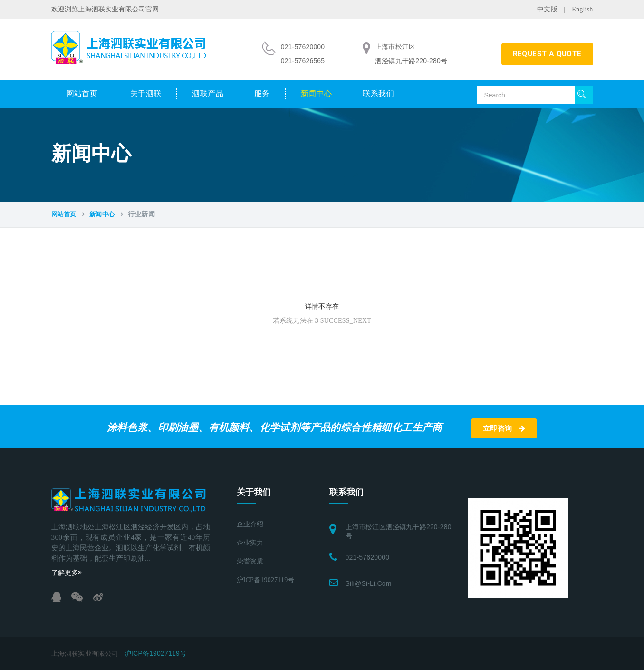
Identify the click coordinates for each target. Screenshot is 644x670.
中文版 (547, 9)
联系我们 (378, 93)
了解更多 (67, 573)
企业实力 (250, 543)
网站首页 (82, 93)
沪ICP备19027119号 (266, 580)
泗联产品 (208, 93)
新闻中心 (317, 93)
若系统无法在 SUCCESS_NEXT (322, 321)
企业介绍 (250, 524)
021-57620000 (368, 557)
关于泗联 (146, 93)
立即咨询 (504, 428)
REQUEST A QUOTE (547, 54)
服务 (262, 93)
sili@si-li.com (369, 583)
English (582, 9)
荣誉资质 (250, 561)
